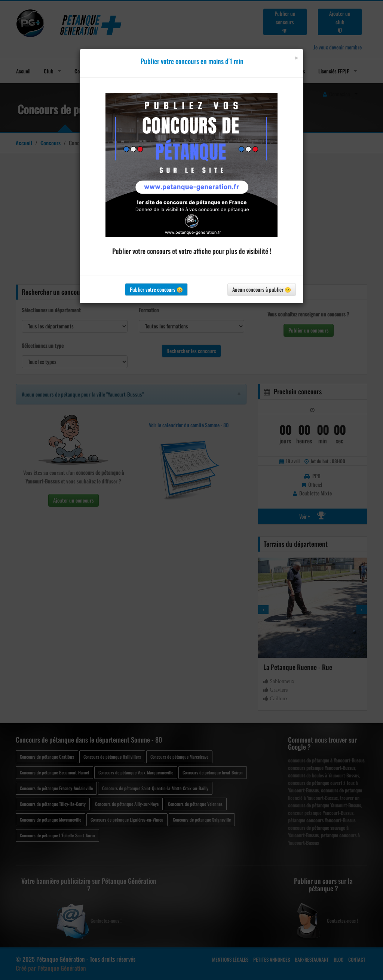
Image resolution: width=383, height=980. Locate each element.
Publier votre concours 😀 (156, 289)
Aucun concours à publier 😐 (262, 289)
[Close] (296, 58)
